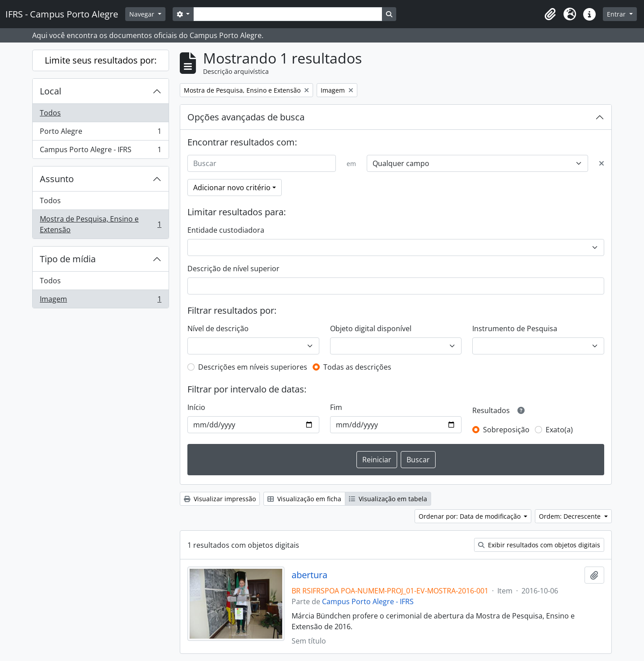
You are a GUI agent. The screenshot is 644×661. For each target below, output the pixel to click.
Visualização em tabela (388, 499)
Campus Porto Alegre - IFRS (100, 151)
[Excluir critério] (602, 163)
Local (51, 91)
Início (196, 407)
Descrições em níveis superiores (253, 367)
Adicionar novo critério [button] (232, 188)
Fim (336, 407)
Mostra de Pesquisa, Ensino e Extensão (100, 224)
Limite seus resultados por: (101, 60)
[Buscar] (262, 163)
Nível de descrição (218, 328)
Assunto (57, 179)
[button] (550, 14)
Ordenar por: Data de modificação (470, 516)
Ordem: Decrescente (571, 516)
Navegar (143, 14)
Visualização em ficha (304, 499)
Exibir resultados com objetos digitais (539, 545)
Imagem (100, 301)
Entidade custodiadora (226, 230)
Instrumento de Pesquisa (515, 328)
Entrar (617, 14)
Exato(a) (559, 430)
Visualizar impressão (220, 499)
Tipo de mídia (68, 259)
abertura (309, 575)
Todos (50, 113)
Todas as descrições (357, 367)
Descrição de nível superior (233, 269)
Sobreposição (506, 430)
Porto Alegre (100, 133)
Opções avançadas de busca (246, 117)
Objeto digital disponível (371, 328)
